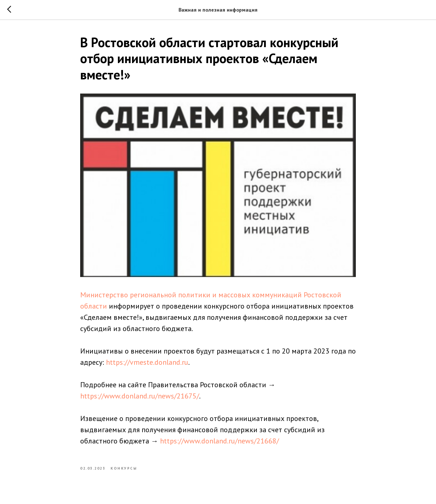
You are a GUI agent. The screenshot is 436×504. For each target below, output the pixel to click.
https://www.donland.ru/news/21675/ (140, 396)
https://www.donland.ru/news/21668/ (219, 441)
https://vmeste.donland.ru (147, 362)
